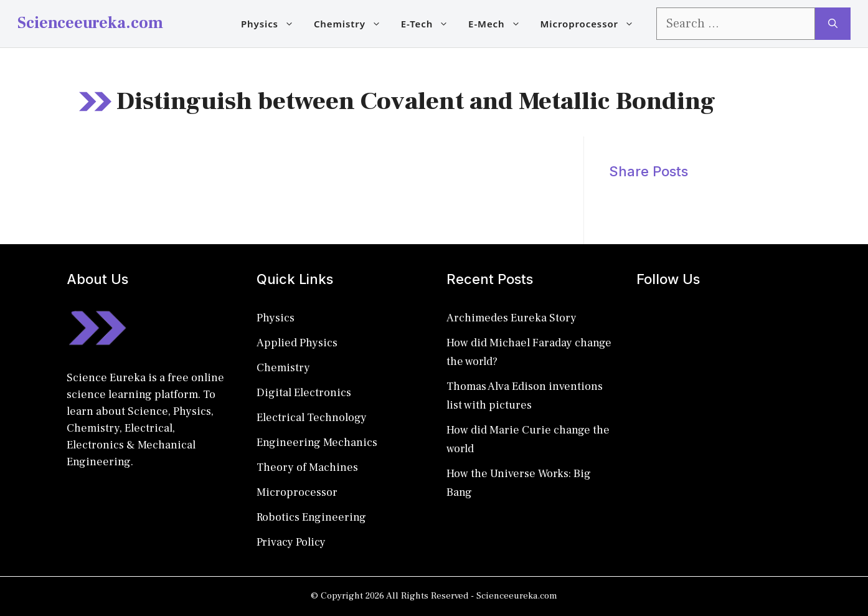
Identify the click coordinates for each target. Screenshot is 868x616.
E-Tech (430, 24)
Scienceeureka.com (90, 23)
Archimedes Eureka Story (512, 318)
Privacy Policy (291, 542)
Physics (272, 24)
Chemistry (352, 24)
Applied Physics (297, 343)
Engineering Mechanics (317, 443)
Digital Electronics (304, 393)
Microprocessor (592, 24)
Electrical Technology (312, 418)
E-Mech (499, 24)
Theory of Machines (307, 467)
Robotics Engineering (311, 517)
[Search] (833, 24)
